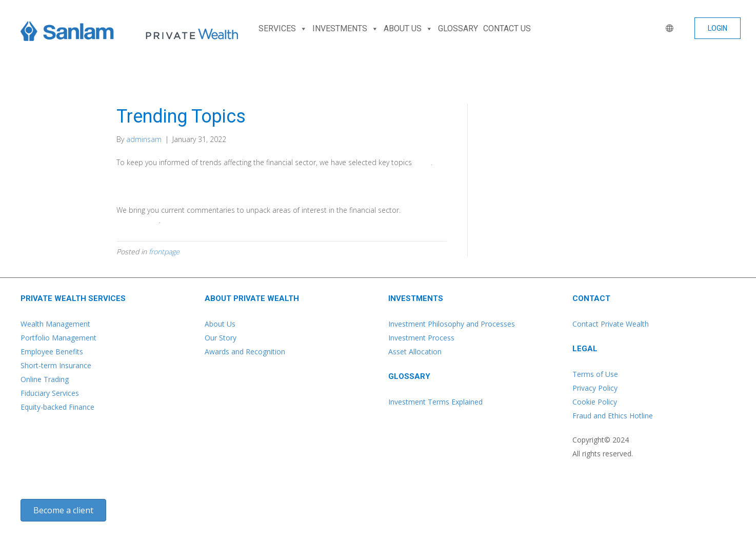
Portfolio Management (58, 338)
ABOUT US (408, 29)
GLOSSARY (458, 28)
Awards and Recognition (245, 352)
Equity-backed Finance (57, 407)
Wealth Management (55, 324)
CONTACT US (507, 28)
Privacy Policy (595, 388)
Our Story (221, 338)
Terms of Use (595, 374)
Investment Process (421, 338)
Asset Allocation (415, 352)
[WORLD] (667, 29)
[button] (718, 28)
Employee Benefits (52, 352)
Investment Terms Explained (435, 402)
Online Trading (45, 379)
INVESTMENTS (345, 29)
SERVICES (283, 29)
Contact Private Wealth (611, 324)
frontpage (164, 252)
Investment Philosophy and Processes (452, 324)
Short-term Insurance (56, 365)
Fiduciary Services (50, 393)
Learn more (138, 220)
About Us (220, 324)
